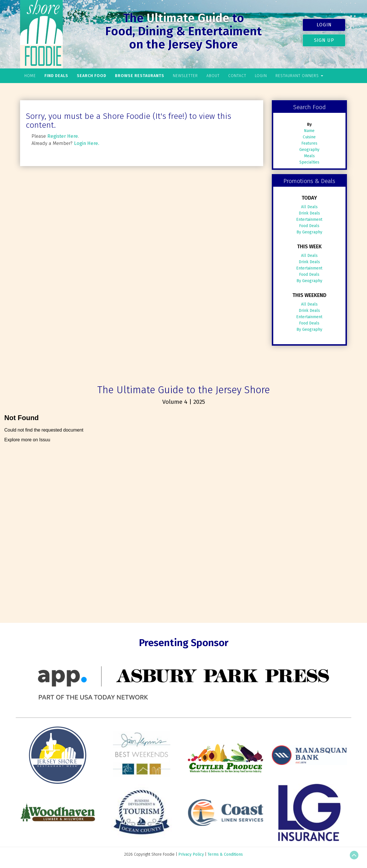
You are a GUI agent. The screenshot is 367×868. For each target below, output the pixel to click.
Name (309, 131)
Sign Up (324, 40)
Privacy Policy (191, 854)
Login (324, 25)
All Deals (309, 207)
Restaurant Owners (299, 76)
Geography (309, 150)
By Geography (309, 232)
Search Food (92, 76)
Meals (309, 156)
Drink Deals (309, 213)
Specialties (309, 162)
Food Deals (309, 226)
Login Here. (87, 143)
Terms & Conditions (225, 854)
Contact (237, 76)
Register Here (63, 136)
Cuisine (309, 137)
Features (309, 143)
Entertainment (309, 220)
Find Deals (56, 76)
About (213, 76)
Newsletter (185, 76)
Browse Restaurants (140, 76)
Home (30, 76)
